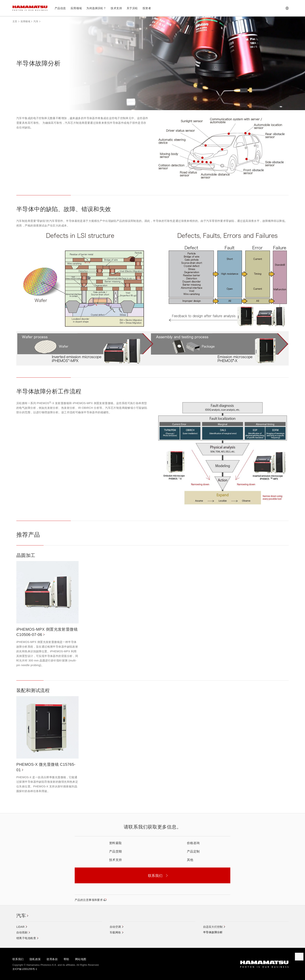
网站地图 (81, 959)
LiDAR (21, 927)
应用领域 (25, 21)
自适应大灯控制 (213, 927)
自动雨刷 (22, 932)
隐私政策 (35, 959)
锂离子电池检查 (26, 938)
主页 (15, 21)
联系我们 (18, 959)
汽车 (36, 21)
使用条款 (52, 959)
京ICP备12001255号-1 (25, 969)
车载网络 (115, 932)
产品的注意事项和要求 (89, 900)
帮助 (66, 959)
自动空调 (115, 927)
